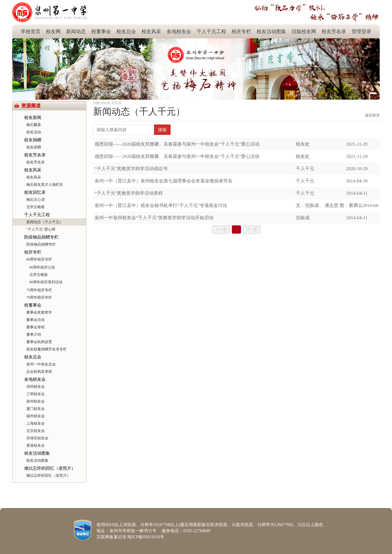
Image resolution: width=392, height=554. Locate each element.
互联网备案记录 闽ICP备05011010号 (130, 537)
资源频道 (31, 106)
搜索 (162, 130)
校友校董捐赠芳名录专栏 (47, 349)
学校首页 (31, 31)
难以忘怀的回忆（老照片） (50, 468)
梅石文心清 (36, 200)
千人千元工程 (211, 31)
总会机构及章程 (39, 372)
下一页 (252, 229)
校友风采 (151, 31)
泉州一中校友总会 (41, 364)
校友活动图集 (271, 31)
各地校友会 (179, 31)
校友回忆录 (35, 192)
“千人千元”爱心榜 (41, 229)
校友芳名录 (334, 31)
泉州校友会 (36, 401)
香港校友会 (36, 445)
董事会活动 (36, 320)
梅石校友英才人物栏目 (45, 185)
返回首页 (372, 115)
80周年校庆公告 (42, 267)
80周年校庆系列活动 (46, 282)
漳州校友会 (36, 387)
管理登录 (361, 31)
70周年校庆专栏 (39, 297)
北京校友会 (36, 431)
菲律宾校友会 (37, 438)
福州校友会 (36, 416)
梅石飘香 (34, 125)
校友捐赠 (33, 140)
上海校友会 (36, 423)
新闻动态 (76, 31)
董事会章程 (36, 327)
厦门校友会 (36, 409)
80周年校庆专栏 (39, 259)
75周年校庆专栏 (39, 290)
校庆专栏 (241, 31)
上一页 (221, 229)
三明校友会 (36, 394)
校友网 (53, 31)
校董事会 (101, 31)
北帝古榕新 (36, 207)
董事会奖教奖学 (39, 312)
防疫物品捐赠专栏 (41, 237)
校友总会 (126, 31)
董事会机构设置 (39, 342)
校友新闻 (33, 118)
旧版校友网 (304, 31)
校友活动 (34, 132)
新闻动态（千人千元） (45, 222)
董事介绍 (34, 334)
